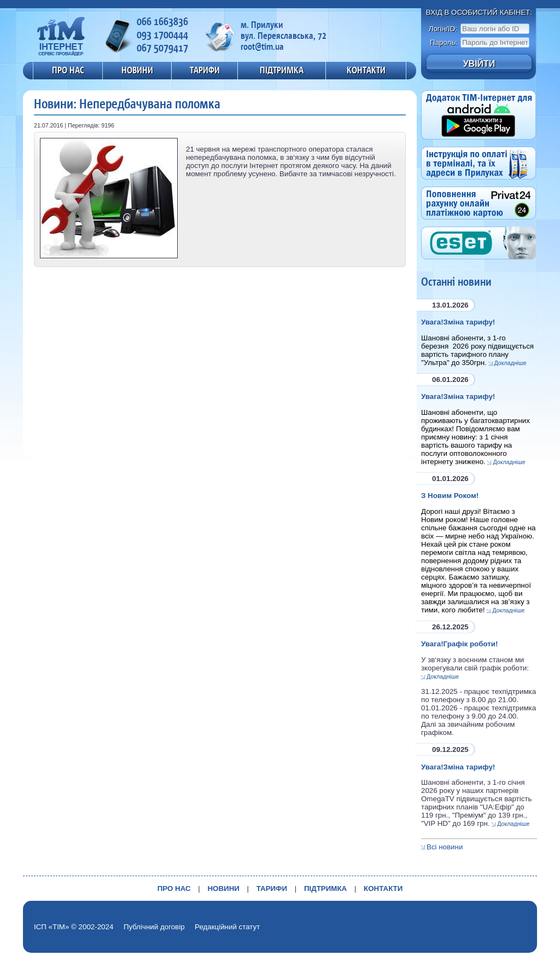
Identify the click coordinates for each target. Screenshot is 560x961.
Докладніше (511, 363)
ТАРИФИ (205, 70)
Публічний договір (154, 927)
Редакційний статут (227, 927)
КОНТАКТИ (366, 70)
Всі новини (445, 847)
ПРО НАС (68, 70)
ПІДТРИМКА (282, 70)
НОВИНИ (137, 70)
